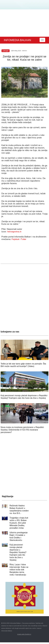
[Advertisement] (24, 23)
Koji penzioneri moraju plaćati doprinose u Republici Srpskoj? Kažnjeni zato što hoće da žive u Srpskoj (18, 552)
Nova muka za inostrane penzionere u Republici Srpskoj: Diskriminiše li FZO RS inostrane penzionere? (22, 430)
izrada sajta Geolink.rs (24, 634)
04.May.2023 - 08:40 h (19, 51)
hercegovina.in (14, 232)
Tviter (24, 239)
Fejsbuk (15, 239)
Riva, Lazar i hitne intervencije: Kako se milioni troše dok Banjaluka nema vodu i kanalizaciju (19, 570)
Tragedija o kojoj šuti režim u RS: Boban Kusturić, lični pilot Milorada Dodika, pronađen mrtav (19, 523)
